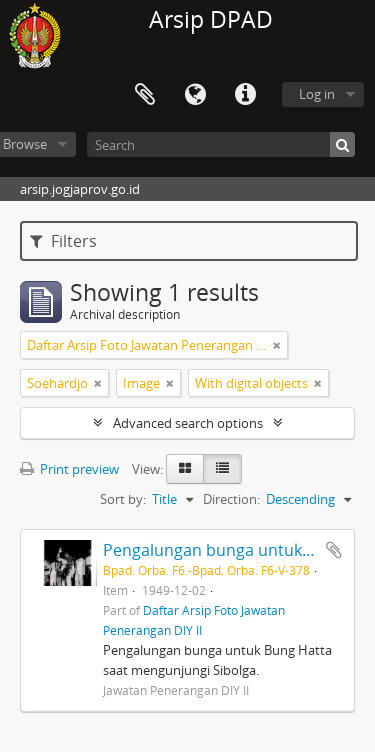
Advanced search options (188, 423)
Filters (63, 241)
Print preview (69, 469)
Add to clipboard (334, 550)
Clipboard (145, 95)
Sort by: (123, 499)
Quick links (245, 95)
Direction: (231, 499)
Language (195, 95)
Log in (317, 94)
